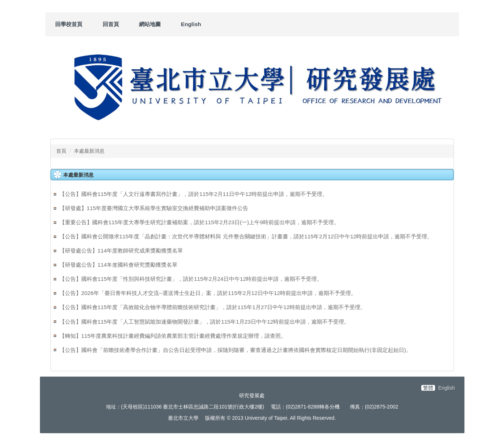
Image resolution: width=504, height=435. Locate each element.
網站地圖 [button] (150, 24)
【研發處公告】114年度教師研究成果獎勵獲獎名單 (121, 251)
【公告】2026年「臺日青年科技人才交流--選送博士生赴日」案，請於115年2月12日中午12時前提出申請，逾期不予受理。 (208, 293)
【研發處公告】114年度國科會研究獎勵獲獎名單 (119, 265)
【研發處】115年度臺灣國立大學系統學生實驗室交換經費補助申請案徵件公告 (154, 208)
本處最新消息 (89, 151)
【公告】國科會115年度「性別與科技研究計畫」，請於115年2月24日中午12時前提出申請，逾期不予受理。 (191, 279)
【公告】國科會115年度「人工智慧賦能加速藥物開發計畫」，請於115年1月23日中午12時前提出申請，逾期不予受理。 (204, 322)
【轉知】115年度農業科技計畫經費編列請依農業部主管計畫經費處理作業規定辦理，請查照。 (173, 336)
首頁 (61, 151)
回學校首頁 (69, 24)
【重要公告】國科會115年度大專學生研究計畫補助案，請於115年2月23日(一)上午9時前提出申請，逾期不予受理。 (199, 222)
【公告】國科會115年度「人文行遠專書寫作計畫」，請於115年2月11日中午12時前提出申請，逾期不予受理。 (194, 194)
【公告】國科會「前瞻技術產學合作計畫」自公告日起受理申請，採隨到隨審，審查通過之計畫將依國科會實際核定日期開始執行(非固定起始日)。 (235, 350)
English (191, 24)
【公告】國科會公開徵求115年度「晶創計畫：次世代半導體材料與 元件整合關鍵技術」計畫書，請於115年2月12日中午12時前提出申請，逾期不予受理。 (246, 236)
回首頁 (111, 24)
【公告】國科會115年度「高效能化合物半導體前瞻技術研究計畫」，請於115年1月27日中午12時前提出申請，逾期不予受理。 (213, 307)
